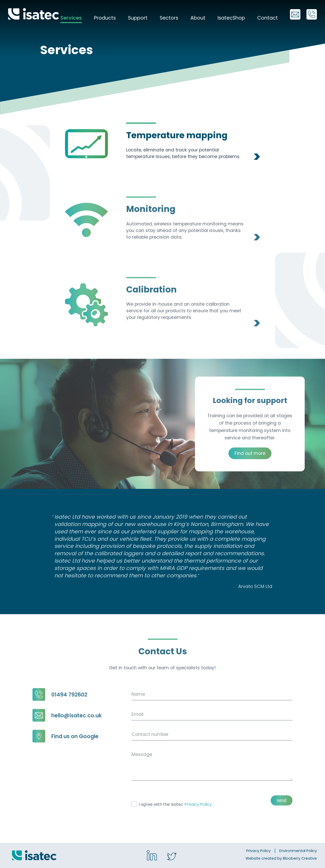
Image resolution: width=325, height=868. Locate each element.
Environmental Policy (298, 851)
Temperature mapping (177, 135)
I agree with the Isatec (172, 804)
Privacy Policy (198, 804)
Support (138, 18)
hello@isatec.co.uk (67, 715)
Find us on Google (66, 736)
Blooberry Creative (300, 858)
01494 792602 (60, 694)
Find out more (250, 453)
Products (105, 18)
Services (71, 18)
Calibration (151, 290)
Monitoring (151, 209)
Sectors (169, 18)
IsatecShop (231, 18)
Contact (267, 18)
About (198, 18)
